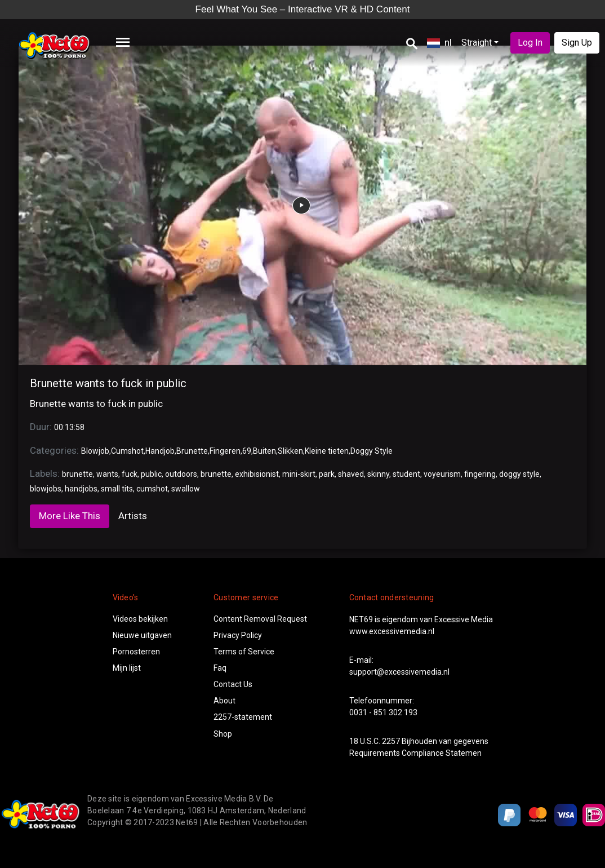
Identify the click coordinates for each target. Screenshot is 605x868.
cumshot (152, 489)
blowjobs (46, 489)
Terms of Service (244, 652)
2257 (391, 741)
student (406, 474)
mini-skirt (299, 474)
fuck (130, 474)
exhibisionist (257, 474)
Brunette (192, 451)
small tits (117, 489)
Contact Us (233, 684)
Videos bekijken (140, 619)
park (327, 474)
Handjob (160, 451)
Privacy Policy (238, 635)
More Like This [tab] (70, 516)
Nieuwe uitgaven (142, 635)
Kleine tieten (327, 451)
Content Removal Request (260, 619)
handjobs (81, 489)
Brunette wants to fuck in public (108, 383)
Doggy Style (372, 451)
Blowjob (95, 451)
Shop (223, 734)
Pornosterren (136, 652)
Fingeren (225, 451)
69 (247, 451)
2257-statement (243, 717)
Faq (220, 668)
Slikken (290, 451)
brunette (77, 474)
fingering (480, 474)
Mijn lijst (127, 668)
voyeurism (442, 474)
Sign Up (577, 43)
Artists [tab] (133, 516)
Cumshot (127, 451)
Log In (530, 43)
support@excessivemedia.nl (399, 672)
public (151, 474)
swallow (186, 489)
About (224, 701)
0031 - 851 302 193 (383, 712)
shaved (351, 474)
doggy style (519, 474)
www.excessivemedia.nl (392, 631)
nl (439, 42)
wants (107, 474)
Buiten (264, 451)
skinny (378, 474)
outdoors (181, 474)
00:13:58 (69, 427)
